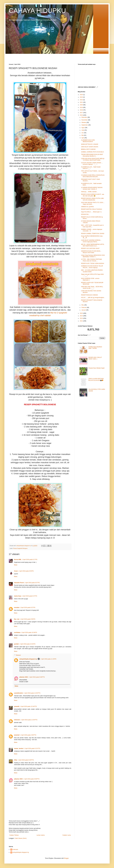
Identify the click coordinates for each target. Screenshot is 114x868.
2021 (82, 102)
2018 (82, 110)
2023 (82, 97)
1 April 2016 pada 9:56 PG (28, 619)
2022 (82, 100)
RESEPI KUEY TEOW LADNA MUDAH (93, 263)
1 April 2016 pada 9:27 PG (28, 608)
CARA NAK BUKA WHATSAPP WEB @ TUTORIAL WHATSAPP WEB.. (93, 159)
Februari (84, 307)
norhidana (17, 632)
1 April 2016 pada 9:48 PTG (37, 677)
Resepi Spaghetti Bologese (20, 548)
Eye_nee (17, 619)
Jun (83, 133)
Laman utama (41, 835)
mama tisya (18, 596)
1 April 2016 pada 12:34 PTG (28, 706)
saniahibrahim (18, 693)
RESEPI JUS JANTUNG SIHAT (90, 248)
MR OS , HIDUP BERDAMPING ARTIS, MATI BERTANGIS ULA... (93, 245)
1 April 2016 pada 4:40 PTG (28, 735)
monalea (17, 608)
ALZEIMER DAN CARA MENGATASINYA (88, 141)
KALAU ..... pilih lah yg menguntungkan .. (93, 298)
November (85, 120)
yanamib (17, 706)
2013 (82, 318)
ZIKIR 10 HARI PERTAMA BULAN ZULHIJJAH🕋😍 (96, 379)
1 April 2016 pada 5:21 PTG (32, 748)
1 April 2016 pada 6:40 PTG (26, 760)
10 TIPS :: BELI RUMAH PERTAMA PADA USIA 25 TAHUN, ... (91, 260)
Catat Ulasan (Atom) (21, 838)
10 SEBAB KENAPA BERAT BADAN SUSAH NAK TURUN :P (92, 188)
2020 (82, 105)
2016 (82, 115)
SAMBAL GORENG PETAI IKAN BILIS (92, 152)
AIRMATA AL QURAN (87, 207)
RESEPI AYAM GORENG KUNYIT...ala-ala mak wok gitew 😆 (93, 195)
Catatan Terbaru (14, 835)
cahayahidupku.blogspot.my (28, 659)
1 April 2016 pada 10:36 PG (29, 632)
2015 (82, 313)
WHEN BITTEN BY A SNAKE (90, 144)
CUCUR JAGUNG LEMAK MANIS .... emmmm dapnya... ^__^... (92, 164)
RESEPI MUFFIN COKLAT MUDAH (92, 209)
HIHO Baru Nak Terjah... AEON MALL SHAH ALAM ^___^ (92, 287)
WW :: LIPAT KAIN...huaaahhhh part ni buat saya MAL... (92, 226)
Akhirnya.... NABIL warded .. (89, 192)
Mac (83, 305)
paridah (16, 644)
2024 (82, 95)
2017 (82, 113)
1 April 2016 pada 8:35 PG (26, 571)
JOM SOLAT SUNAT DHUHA (90, 147)
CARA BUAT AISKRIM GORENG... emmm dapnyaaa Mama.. (91, 241)
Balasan (18, 655)
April (83, 138)
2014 (82, 316)
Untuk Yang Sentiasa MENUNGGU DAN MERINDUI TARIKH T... (93, 256)
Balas (16, 565)
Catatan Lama (67, 835)
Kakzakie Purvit (19, 583)
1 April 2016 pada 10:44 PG (27, 644)
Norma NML (18, 560)
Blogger (66, 858)
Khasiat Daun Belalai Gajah (97, 368)
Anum (16, 571)
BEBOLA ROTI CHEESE (88, 149)
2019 (82, 107)
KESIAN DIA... (85, 214)
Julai (83, 130)
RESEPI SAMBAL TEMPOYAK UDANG (93, 234)
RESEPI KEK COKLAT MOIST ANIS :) (95, 358)
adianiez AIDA (24, 677)
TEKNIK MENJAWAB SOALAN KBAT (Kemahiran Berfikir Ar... (92, 155)
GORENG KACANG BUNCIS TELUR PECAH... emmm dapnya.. (92, 267)
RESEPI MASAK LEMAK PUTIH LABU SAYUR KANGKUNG (92, 199)
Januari (84, 310)
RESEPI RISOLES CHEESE (89, 295)
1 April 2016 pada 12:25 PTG (32, 693)
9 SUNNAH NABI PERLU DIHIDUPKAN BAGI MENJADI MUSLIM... (93, 176)
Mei (83, 135)
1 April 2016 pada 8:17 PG (30, 560)
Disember (84, 117)
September (85, 125)
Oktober (84, 122)
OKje (16, 760)
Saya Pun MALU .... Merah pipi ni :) (91, 212)
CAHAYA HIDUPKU (37, 11)
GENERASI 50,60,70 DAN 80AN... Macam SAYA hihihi (91, 252)
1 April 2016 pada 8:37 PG (32, 583)
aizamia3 (17, 735)
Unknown (17, 720)
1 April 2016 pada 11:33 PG (48, 659)
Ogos (83, 128)
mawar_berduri (19, 748)
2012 (82, 321)
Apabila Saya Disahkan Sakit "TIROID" (95, 348)
